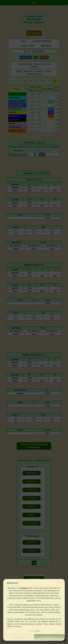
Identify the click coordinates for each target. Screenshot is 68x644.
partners (24, 588)
